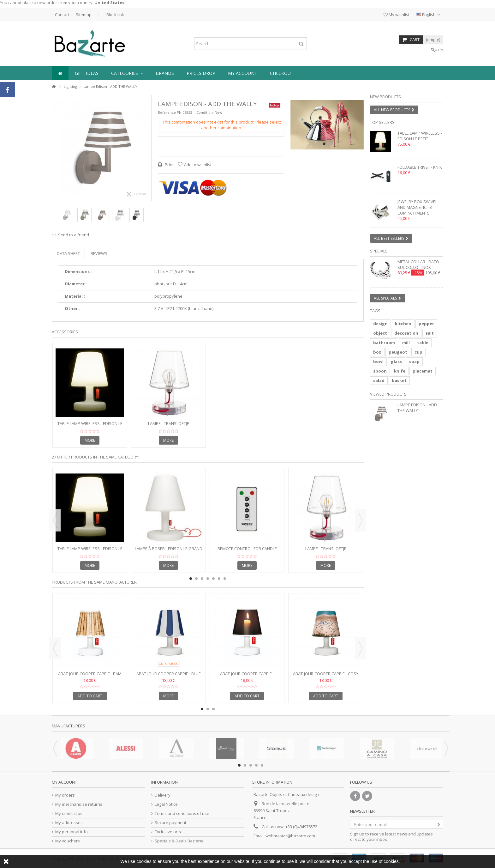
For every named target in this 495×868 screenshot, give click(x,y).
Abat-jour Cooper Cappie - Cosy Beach (326, 676)
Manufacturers (69, 726)
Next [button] (361, 520)
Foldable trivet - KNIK (420, 167)
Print (169, 165)
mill (406, 343)
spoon (380, 371)
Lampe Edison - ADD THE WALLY (417, 408)
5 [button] (213, 579)
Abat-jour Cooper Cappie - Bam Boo (90, 676)
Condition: (205, 112)
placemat (423, 371)
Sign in (436, 50)
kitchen (403, 324)
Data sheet (68, 253)
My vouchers (68, 841)
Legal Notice (166, 804)
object (380, 333)
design (380, 324)
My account (64, 782)
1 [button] (324, 144)
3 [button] (202, 579)
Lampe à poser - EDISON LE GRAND (169, 549)
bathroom (384, 343)
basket (399, 380)
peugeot (398, 352)
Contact (62, 15)
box (377, 352)
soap (414, 361)
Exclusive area (169, 832)
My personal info (72, 832)
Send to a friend (74, 235)
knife (400, 371)
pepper (426, 324)
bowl (378, 361)
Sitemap (84, 15)
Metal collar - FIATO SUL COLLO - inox (418, 264)
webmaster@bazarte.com (290, 836)
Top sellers (382, 122)
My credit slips (69, 813)
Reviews (99, 253)
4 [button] (208, 579)
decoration (406, 333)
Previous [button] (55, 520)
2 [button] (330, 144)
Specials (379, 251)
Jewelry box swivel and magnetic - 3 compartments (417, 207)
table (423, 343)
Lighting (70, 86)
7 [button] (225, 579)
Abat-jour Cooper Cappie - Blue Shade (169, 676)
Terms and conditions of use (182, 813)
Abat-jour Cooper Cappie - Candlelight (247, 676)
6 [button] (219, 579)
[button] (127, 73)
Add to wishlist (198, 165)
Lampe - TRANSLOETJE (169, 423)
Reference (167, 112)
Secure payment (170, 823)
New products (385, 97)
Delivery (163, 795)
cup (418, 352)
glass (396, 361)
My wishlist (397, 15)
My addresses (69, 823)
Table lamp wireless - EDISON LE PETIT (90, 426)
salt (430, 333)
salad (379, 380)
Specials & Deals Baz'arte (179, 841)
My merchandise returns (79, 804)
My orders (65, 795)
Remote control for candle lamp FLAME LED (247, 551)
